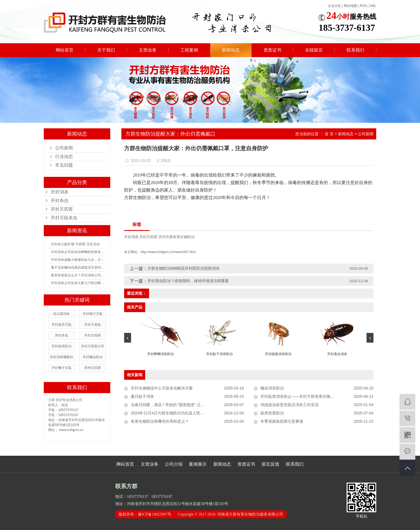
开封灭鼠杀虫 (64, 218)
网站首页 (65, 50)
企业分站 (334, 6)
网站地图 (350, 6)
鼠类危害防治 (272, 413)
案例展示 (198, 464)
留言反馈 (270, 464)
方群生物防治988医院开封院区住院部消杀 (184, 268)
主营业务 (148, 50)
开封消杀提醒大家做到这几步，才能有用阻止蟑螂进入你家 (78, 260)
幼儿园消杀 (62, 314)
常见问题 (64, 165)
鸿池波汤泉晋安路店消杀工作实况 (290, 405)
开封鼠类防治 (62, 346)
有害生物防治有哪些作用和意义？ (160, 421)
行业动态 (64, 156)
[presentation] (128, 338)
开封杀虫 (60, 201)
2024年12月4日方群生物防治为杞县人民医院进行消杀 (177, 413)
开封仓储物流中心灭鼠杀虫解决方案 (162, 388)
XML (373, 6)
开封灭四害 (62, 209)
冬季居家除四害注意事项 (282, 421)
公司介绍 (174, 464)
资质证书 (272, 50)
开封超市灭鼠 (62, 325)
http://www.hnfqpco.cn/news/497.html (168, 252)
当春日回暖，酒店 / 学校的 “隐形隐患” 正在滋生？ (174, 405)
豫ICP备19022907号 (155, 514)
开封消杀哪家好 (62, 357)
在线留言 (314, 50)
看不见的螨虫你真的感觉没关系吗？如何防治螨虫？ (78, 267)
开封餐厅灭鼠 (62, 368)
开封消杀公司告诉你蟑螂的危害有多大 (78, 252)
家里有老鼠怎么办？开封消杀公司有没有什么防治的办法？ (78, 275)
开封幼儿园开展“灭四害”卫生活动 (75, 244)
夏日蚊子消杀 (142, 396)
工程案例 (189, 50)
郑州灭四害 (93, 368)
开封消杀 (60, 192)
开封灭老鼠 (93, 325)
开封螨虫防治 (93, 357)
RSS (363, 6)
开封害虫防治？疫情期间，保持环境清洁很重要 (188, 281)
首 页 (329, 134)
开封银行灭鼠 (93, 314)
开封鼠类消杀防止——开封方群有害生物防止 (299, 396)
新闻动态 (231, 50)
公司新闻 (64, 148)
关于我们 (106, 50)
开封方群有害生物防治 (176, 237)
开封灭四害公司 (93, 346)
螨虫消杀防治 (272, 388)
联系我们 (355, 50)
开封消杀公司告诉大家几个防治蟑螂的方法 (78, 283)
